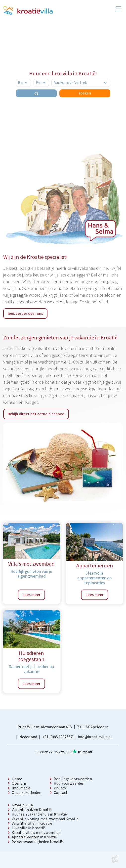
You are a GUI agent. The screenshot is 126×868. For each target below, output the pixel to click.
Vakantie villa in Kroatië (32, 823)
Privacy (60, 788)
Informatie (21, 788)
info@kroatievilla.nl (95, 737)
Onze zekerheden (26, 793)
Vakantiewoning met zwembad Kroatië (45, 819)
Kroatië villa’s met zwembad (36, 833)
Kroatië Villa (22, 805)
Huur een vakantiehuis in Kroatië (39, 814)
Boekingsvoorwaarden (73, 779)
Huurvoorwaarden (69, 783)
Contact (61, 793)
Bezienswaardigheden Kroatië (37, 842)
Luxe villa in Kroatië (28, 828)
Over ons (19, 783)
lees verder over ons (25, 314)
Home (17, 779)
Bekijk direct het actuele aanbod (36, 414)
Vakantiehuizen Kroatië (32, 810)
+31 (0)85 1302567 (57, 737)
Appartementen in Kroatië (34, 837)
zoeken (85, 93)
